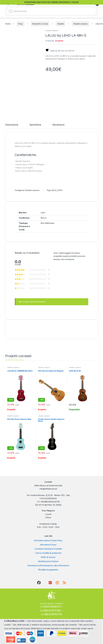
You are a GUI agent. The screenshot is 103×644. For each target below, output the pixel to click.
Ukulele (61, 24)
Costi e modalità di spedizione (48, 553)
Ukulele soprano (81, 24)
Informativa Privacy (48, 545)
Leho (43, 213)
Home (8, 24)
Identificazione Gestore (48, 561)
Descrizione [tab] (12, 125)
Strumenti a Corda (40, 24)
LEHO (60, 190)
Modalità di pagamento (48, 570)
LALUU (54, 190)
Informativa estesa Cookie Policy (48, 540)
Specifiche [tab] (35, 125)
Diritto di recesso (48, 557)
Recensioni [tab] (58, 125)
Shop (20, 24)
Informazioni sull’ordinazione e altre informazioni (48, 565)
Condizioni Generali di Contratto (48, 549)
